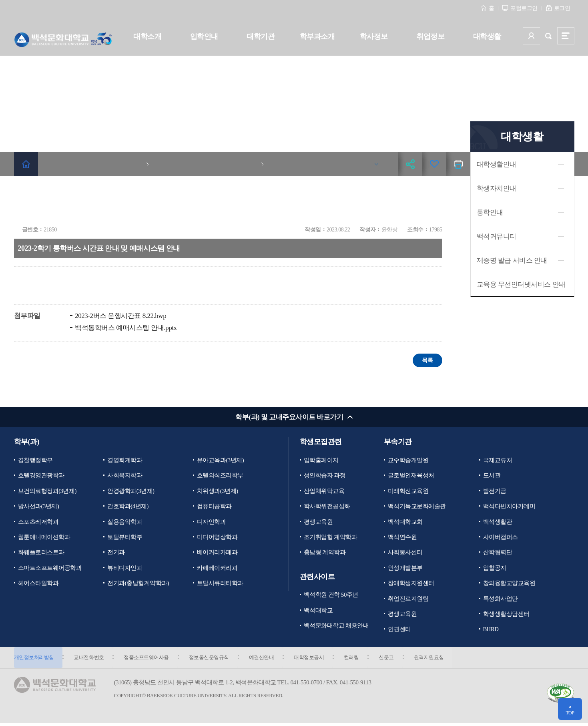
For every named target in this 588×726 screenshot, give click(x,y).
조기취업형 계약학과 (331, 538)
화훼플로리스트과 (41, 553)
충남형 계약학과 (325, 553)
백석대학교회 (405, 522)
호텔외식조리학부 (220, 476)
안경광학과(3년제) (131, 491)
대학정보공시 (315, 660)
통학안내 (490, 212)
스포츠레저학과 (38, 522)
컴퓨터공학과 (214, 507)
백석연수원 (402, 538)
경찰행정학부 (35, 460)
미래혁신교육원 (408, 491)
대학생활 (487, 36)
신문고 (395, 660)
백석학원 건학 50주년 (331, 596)
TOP (570, 713)
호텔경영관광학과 (41, 476)
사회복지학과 (125, 476)
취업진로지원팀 (408, 600)
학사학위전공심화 (327, 507)
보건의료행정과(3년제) (47, 491)
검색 (549, 36)
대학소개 (147, 36)
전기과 (116, 553)
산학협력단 (498, 553)
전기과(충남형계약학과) (138, 584)
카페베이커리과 (217, 569)
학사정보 (374, 36)
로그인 (562, 8)
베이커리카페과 (217, 553)
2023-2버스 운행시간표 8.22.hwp (120, 316)
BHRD (491, 631)
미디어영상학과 (217, 538)
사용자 (531, 36)
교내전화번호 (90, 660)
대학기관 (261, 36)
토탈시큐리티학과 (220, 584)
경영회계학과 (125, 460)
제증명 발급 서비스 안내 (512, 260)
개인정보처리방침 (34, 660)
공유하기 (410, 164)
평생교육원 (318, 522)
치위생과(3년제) (218, 491)
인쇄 (458, 164)
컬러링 (359, 660)
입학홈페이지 (321, 460)
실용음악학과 (125, 522)
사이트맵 (566, 36)
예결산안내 (267, 660)
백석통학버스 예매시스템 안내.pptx (125, 328)
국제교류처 (498, 460)
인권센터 (399, 631)
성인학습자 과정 (325, 476)
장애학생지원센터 (411, 584)
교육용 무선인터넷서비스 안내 (521, 285)
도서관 (492, 476)
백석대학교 (318, 611)
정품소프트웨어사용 (149, 660)
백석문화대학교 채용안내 (336, 627)
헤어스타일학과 (38, 584)
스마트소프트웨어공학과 (50, 569)
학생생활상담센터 (506, 615)
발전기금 (495, 491)
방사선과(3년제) (39, 507)
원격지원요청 (439, 660)
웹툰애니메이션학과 (44, 538)
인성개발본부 (405, 569)
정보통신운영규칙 (213, 660)
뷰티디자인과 (125, 569)
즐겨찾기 (434, 164)
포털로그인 (524, 8)
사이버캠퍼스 (501, 538)
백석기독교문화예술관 (417, 507)
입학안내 (204, 36)
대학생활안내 (497, 164)
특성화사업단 (501, 600)
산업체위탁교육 (324, 491)
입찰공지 (495, 569)
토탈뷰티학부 (125, 538)
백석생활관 (498, 522)
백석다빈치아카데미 (509, 507)
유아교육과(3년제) (221, 460)
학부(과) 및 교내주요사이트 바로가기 (289, 417)
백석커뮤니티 (497, 236)
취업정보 (430, 36)
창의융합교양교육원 (509, 584)
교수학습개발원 (408, 460)
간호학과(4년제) (128, 507)
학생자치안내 (497, 188)
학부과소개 (317, 36)
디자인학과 (212, 522)
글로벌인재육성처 (411, 476)
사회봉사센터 (405, 553)
